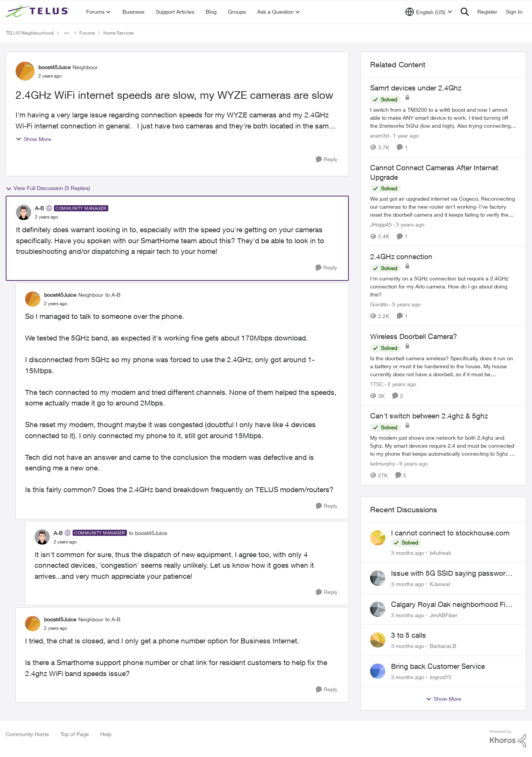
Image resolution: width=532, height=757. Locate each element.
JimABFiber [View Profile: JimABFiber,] (444, 615)
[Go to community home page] (38, 12)
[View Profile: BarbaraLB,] (378, 640)
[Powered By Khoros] (508, 739)
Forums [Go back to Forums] (87, 33)
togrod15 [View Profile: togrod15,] (441, 677)
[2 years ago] (401, 384)
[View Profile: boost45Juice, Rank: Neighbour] (25, 71)
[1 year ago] (405, 135)
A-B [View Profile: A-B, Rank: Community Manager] (40, 208)
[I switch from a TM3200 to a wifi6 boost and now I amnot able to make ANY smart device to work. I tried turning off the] (443, 118)
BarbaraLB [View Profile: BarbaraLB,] (443, 646)
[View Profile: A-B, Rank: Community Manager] (24, 212)
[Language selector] (429, 12)
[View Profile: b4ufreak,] (378, 538)
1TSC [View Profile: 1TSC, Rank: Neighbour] (377, 384)
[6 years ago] (412, 463)
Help (106, 734)
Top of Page (75, 734)
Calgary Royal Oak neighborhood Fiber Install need (453, 605)
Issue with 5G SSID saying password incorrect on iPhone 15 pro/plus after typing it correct (450, 573)
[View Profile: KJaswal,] (378, 578)
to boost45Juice (148, 533)
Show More (33, 139)
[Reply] (327, 159)
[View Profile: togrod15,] (378, 671)
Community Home (27, 734)
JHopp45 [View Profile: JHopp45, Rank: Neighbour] (381, 224)
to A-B (113, 295)
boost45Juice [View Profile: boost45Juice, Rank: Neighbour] (55, 67)
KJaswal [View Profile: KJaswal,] (440, 584)
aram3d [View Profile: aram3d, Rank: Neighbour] (379, 135)
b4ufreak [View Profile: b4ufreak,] (440, 553)
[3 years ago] (409, 224)
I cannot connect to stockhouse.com (450, 533)
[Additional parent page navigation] (66, 33)
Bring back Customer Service (438, 666)
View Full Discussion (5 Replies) (48, 188)
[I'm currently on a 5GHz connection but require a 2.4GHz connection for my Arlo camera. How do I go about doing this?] (443, 286)
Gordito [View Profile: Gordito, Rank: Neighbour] (379, 304)
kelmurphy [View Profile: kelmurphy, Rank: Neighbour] (383, 463)
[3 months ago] (408, 553)
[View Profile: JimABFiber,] (378, 609)
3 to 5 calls (408, 635)
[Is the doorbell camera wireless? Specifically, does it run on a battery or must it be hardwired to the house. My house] (443, 366)
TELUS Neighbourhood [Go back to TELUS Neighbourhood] (30, 33)
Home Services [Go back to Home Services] (119, 33)
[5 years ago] (405, 304)
